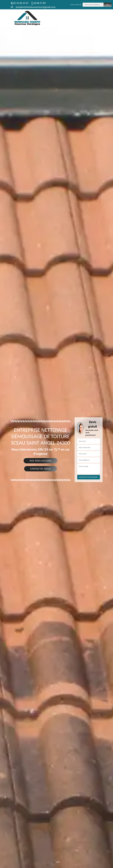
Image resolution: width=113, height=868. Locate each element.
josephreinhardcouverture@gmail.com (36, 7)
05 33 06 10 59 (19, 3)
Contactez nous (40, 469)
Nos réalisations (40, 461)
